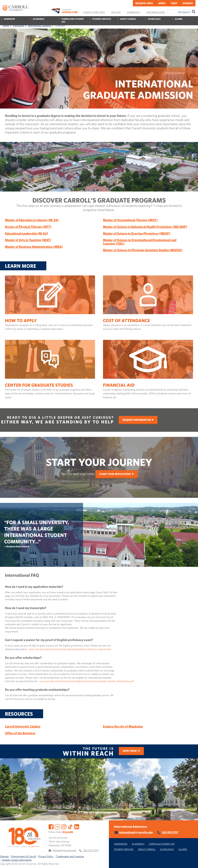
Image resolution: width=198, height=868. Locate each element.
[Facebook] (51, 826)
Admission (9, 19)
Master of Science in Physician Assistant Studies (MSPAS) (143, 250)
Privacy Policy (46, 856)
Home (6, 26)
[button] (192, 862)
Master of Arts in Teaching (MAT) (28, 240)
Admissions (121, 844)
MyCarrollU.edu (156, 12)
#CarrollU (68, 832)
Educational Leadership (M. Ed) (26, 233)
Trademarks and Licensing (70, 856)
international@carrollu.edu (136, 832)
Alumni (179, 19)
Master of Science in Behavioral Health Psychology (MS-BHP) (145, 227)
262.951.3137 (170, 832)
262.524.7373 (91, 850)
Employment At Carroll (24, 856)
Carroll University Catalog (23, 726)
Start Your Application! (115, 474)
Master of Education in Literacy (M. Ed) (32, 220)
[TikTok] (70, 826)
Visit (174, 3)
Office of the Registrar (20, 733)
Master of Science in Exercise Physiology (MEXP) (137, 233)
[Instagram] (64, 826)
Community (134, 12)
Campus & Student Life (162, 844)
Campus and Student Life (73, 20)
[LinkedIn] (77, 826)
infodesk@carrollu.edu (64, 850)
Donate (188, 3)
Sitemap (4, 856)
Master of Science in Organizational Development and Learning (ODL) (140, 242)
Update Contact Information (17, 860)
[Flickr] (57, 826)
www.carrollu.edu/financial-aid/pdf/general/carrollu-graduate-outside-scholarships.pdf (87, 681)
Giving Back (154, 19)
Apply (162, 3)
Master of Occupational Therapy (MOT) (130, 220)
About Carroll (128, 19)
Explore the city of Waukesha (123, 726)
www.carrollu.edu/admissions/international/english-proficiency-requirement (70, 649)
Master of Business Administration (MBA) (34, 247)
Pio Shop (116, 12)
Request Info (144, 3)
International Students (39, 26)
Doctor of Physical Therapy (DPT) (28, 227)
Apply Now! (130, 751)
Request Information (137, 420)
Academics (38, 19)
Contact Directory (94, 12)
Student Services (102, 19)
